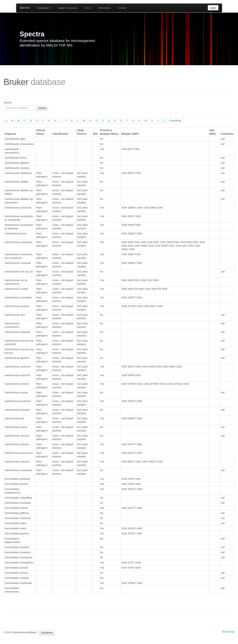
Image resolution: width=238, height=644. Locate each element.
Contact (122, 8)
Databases (44, 8)
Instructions (104, 8)
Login (213, 8)
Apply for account (68, 8)
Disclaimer (47, 633)
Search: (8, 103)
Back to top (228, 632)
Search (42, 108)
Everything (175, 121)
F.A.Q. (88, 8)
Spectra (25, 8)
